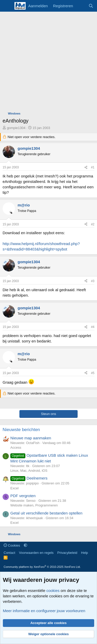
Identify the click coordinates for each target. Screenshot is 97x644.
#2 (93, 224)
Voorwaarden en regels (36, 553)
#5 (93, 373)
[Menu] (7, 6)
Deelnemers (29, 478)
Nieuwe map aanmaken (31, 438)
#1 (93, 167)
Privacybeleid (67, 553)
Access (16, 448)
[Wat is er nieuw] (81, 6)
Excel (14, 488)
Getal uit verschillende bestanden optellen (46, 513)
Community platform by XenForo (42, 567)
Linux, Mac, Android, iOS (29, 471)
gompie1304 (16, 128)
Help (84, 553)
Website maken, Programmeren (34, 505)
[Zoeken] (91, 6)
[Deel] (86, 167)
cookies (53, 591)
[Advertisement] (48, 63)
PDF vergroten (23, 496)
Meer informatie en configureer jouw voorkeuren (44, 611)
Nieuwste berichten (21, 430)
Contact (9, 553)
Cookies (12, 545)
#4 (93, 327)
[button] (25, 545)
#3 (93, 281)
